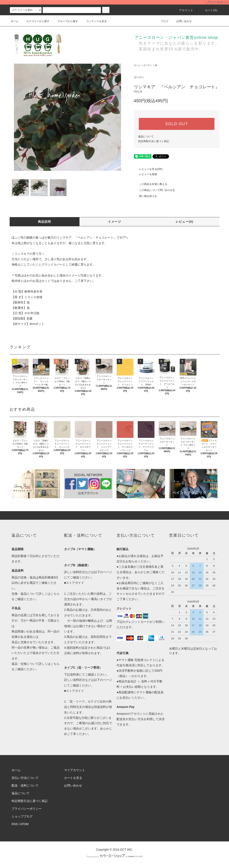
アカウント (184, 10)
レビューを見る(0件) (148, 169)
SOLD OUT (177, 124)
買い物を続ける (145, 196)
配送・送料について (25, 785)
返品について (146, 137)
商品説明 (45, 222)
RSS (15, 824)
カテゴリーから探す (35, 21)
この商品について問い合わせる (154, 190)
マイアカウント (75, 770)
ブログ (162, 21)
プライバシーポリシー (27, 809)
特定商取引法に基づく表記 (154, 141)
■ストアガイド (74, 583)
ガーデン (148, 65)
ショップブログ (22, 816)
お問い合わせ (181, 21)
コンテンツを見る (94, 21)
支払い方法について (25, 778)
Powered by (114, 857)
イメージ (115, 222)
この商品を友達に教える (151, 184)
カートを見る (73, 778)
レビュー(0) (185, 222)
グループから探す (65, 21)
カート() (209, 10)
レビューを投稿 (145, 174)
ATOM (24, 824)
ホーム (15, 21)
